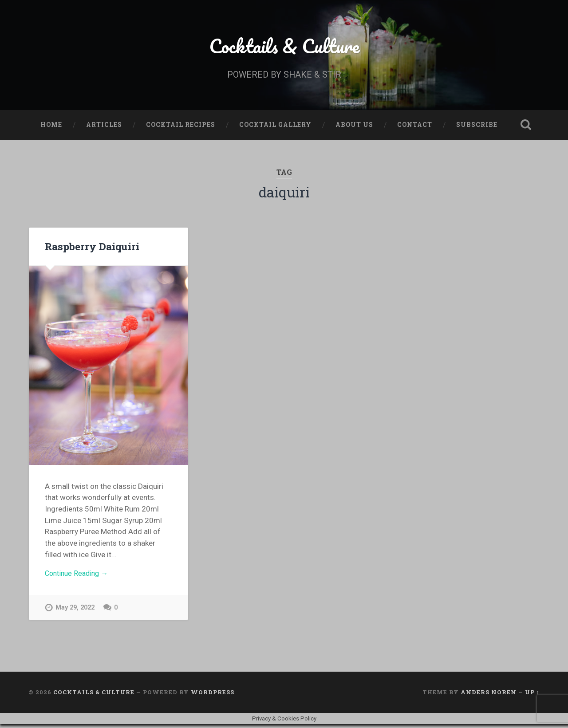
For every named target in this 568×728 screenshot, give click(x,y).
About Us (354, 127)
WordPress (213, 696)
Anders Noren (489, 696)
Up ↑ (532, 696)
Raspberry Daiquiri (92, 248)
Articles (104, 127)
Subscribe (477, 127)
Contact (415, 127)
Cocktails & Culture (284, 47)
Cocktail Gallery (275, 127)
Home (51, 127)
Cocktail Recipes (181, 127)
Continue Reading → (79, 576)
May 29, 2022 (75, 611)
